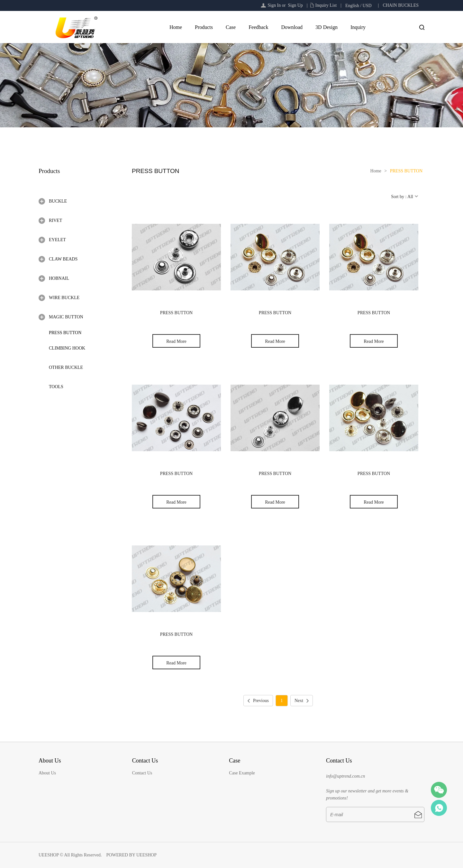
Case (231, 27)
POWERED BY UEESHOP (131, 855)
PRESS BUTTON (65, 333)
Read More (176, 341)
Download (292, 27)
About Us (47, 773)
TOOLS (56, 387)
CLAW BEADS (63, 259)
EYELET (57, 240)
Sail (439, 808)
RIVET (55, 220)
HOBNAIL (59, 278)
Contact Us (142, 773)
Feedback (258, 27)
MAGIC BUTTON (66, 317)
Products (204, 27)
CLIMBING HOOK (67, 348)
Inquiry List (326, 5)
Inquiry (358, 27)
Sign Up (295, 5)
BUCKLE (58, 201)
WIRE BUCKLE (64, 298)
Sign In (274, 5)
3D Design (327, 27)
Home (176, 27)
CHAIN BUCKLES (401, 5)
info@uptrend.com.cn (345, 776)
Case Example (242, 773)
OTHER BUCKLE (66, 367)
